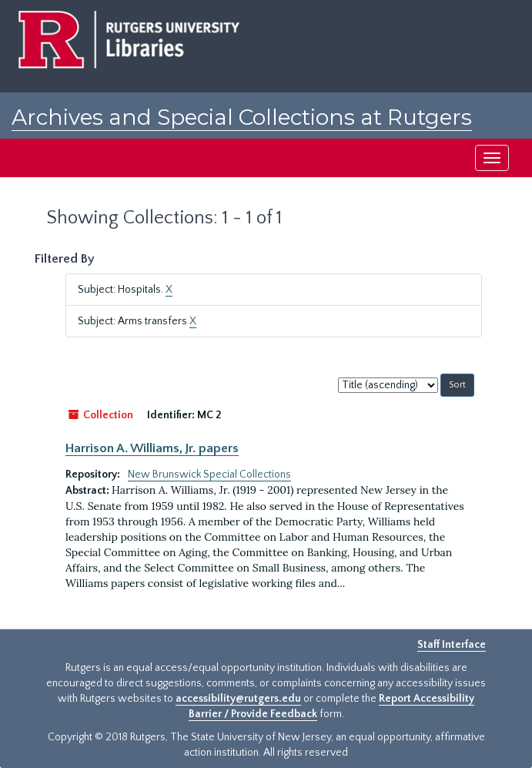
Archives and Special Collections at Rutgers (242, 117)
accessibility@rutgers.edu (238, 699)
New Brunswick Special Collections (209, 475)
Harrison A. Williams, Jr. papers (152, 448)
